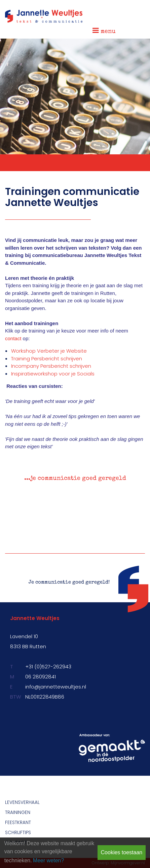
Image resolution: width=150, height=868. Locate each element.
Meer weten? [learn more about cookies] (49, 860)
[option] (75, 481)
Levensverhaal (22, 802)
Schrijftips (18, 833)
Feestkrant (18, 823)
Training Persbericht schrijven (47, 359)
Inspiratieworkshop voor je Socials (53, 374)
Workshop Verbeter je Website (49, 351)
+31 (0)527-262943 (48, 667)
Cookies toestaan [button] (122, 852)
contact (13, 338)
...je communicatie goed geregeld (75, 478)
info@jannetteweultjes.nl (56, 687)
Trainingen (18, 812)
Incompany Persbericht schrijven (51, 366)
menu (104, 31)
